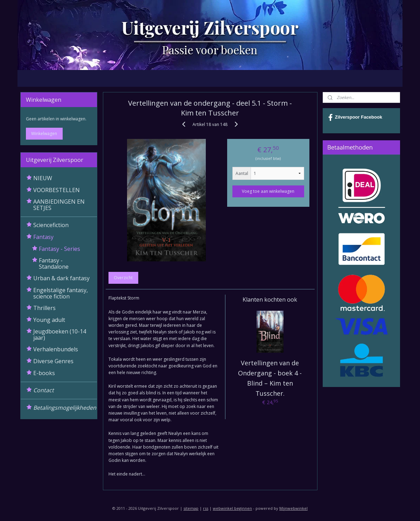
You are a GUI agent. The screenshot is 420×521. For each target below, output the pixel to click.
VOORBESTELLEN (57, 190)
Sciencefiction (51, 225)
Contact (44, 390)
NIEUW (43, 178)
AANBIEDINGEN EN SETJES (59, 205)
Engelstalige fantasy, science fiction (61, 293)
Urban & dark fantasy (61, 278)
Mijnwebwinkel (293, 508)
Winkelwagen (44, 133)
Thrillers (44, 308)
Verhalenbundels (56, 349)
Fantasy (43, 237)
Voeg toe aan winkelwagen (268, 191)
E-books (44, 373)
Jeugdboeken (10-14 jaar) (60, 335)
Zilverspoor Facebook (355, 118)
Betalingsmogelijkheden (65, 408)
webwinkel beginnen (232, 508)
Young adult (49, 320)
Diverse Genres (53, 361)
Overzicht (123, 278)
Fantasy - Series (59, 249)
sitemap (191, 508)
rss (206, 508)
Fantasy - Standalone (54, 263)
